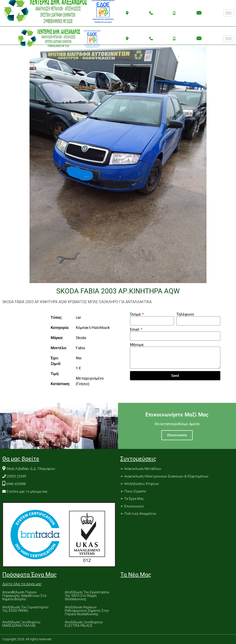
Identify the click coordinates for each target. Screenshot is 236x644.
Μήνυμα (137, 345)
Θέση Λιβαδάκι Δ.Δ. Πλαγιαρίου (31, 469)
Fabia (80, 348)
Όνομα (136, 314)
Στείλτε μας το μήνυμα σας (27, 492)
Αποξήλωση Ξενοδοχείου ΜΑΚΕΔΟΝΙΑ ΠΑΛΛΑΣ (21, 624)
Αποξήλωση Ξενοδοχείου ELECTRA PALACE (84, 624)
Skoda (81, 338)
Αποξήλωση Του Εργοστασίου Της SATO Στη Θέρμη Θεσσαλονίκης (87, 596)
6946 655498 (16, 484)
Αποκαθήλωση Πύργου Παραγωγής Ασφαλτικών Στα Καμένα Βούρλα (24, 596)
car (78, 318)
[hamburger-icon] (229, 13)
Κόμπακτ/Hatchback (93, 328)
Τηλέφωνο (185, 314)
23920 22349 (16, 476)
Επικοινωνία (177, 435)
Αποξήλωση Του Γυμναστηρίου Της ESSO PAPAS (25, 609)
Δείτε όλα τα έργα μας (22, 584)
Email (135, 330)
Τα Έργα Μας (134, 499)
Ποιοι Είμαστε (135, 491)
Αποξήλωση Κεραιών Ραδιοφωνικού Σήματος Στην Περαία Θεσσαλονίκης (87, 611)
